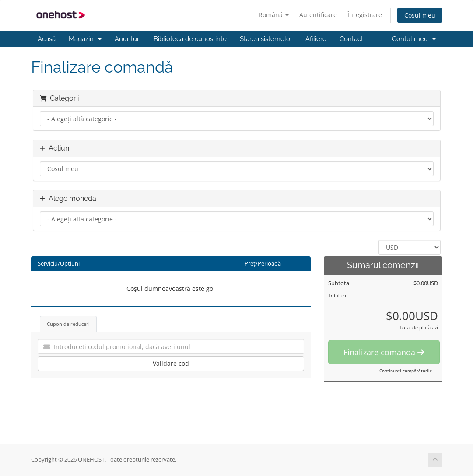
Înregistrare (365, 15)
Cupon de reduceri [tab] (68, 324)
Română (274, 15)
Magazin (85, 39)
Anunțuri (128, 39)
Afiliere (316, 39)
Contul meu (414, 39)
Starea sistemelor (266, 39)
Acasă (47, 39)
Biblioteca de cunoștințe (190, 39)
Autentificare (318, 15)
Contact (351, 39)
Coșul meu (420, 15)
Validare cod (171, 363)
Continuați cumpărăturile (406, 371)
